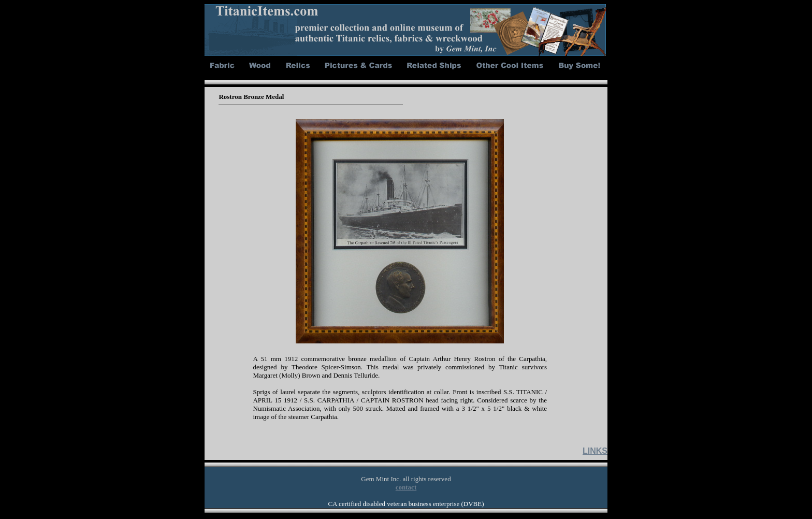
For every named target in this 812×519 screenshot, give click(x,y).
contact (406, 487)
